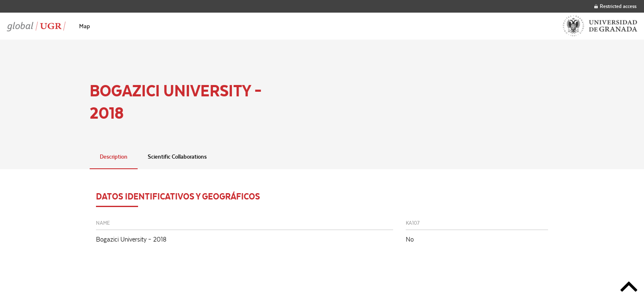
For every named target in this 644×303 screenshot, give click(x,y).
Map (85, 26)
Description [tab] (114, 157)
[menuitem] (85, 26)
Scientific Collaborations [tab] (177, 157)
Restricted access (615, 6)
